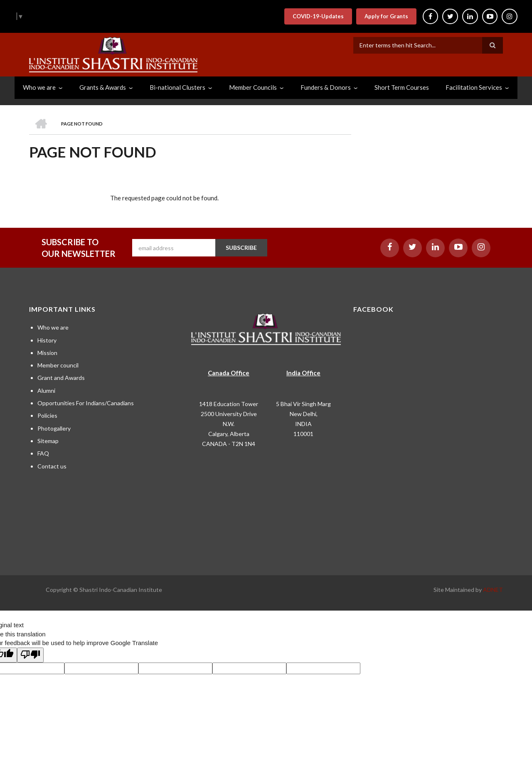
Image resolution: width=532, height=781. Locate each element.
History (47, 340)
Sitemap (48, 441)
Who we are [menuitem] (39, 87)
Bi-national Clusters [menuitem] (177, 87)
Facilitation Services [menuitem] (474, 87)
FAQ (43, 453)
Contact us (52, 466)
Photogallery (54, 428)
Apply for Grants (385, 16)
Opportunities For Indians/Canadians (86, 403)
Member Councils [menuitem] (253, 87)
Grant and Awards (61, 378)
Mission (47, 353)
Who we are (53, 327)
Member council (58, 365)
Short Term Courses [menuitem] (402, 87)
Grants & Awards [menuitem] (103, 87)
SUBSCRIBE (241, 248)
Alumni (46, 390)
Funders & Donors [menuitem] (326, 87)
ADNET (493, 590)
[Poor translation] (30, 655)
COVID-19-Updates (317, 16)
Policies (47, 415)
